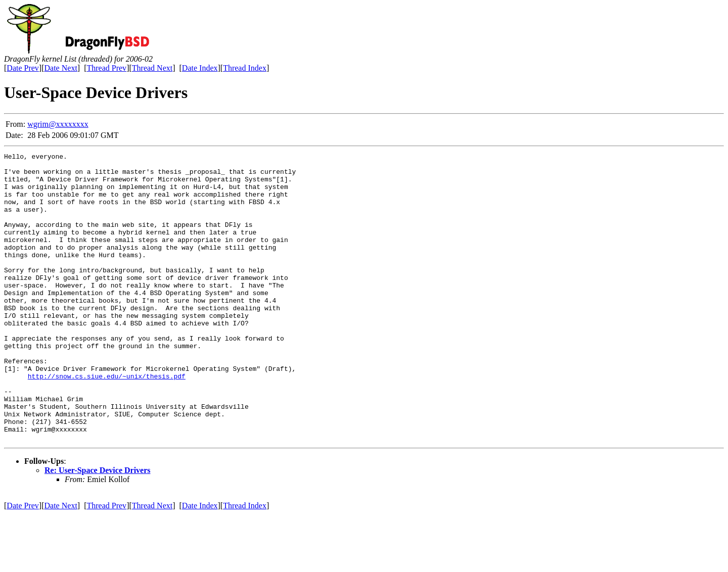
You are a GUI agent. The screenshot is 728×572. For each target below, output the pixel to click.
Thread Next (152, 68)
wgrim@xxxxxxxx (58, 124)
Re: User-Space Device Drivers (98, 528)
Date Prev (23, 68)
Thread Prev (106, 68)
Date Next (61, 68)
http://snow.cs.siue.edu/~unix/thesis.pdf (107, 421)
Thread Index (245, 68)
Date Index (200, 68)
